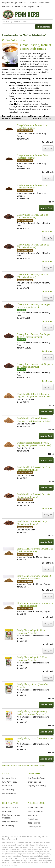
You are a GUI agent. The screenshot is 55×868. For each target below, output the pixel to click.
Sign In (31, 6)
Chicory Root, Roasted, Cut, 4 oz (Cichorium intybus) (32, 276)
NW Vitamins (44, 2)
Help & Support (10, 803)
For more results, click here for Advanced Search (24, 766)
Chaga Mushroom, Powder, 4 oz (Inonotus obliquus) (32, 186)
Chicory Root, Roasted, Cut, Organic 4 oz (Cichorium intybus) (35, 365)
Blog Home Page (9, 2)
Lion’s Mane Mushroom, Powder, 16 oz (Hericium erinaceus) (34, 577)
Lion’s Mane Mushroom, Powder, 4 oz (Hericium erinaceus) (35, 604)
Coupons (33, 2)
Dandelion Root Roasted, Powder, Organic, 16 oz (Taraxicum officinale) (35, 420)
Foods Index (33, 819)
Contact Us (7, 811)
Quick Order (21, 6)
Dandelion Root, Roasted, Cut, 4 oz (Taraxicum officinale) (34, 523)
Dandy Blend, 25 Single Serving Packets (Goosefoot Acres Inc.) (32, 713)
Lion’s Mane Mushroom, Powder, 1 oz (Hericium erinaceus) (35, 550)
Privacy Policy (8, 825)
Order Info (34, 773)
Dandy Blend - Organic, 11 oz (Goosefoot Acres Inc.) (31, 632)
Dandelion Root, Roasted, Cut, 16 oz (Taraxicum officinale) (34, 496)
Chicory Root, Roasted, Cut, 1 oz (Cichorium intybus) (32, 216)
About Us (7, 773)
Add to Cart (46, 208)
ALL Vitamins (8, 6)
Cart (39, 6)
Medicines (32, 815)
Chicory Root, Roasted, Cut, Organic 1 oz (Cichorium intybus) (35, 306)
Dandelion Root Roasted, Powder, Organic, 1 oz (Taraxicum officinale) (34, 395)
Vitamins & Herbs (35, 811)
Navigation (44, 27)
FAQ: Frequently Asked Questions (12, 816)
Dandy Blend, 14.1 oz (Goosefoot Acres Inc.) (33, 686)
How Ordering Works (37, 778)
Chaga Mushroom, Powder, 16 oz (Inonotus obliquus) (33, 156)
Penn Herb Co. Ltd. (21, 14)
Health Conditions (35, 808)
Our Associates (9, 793)
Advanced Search (10, 808)
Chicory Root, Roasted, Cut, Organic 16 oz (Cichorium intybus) (34, 336)
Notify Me (48, 148)
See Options (48, 232)
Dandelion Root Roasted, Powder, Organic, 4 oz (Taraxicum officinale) (34, 444)
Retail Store (7, 786)
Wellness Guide (36, 803)
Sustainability (8, 789)
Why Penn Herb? (10, 782)
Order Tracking (34, 782)
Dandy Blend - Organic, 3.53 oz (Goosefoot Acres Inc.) (32, 659)
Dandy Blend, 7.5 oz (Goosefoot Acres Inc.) (35, 740)
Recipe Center (34, 823)
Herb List (23, 2)
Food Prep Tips (34, 827)
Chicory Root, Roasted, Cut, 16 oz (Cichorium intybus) (33, 246)
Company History (10, 778)
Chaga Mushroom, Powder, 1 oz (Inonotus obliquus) (32, 127)
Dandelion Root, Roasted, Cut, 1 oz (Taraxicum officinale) (34, 468)
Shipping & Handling (37, 786)
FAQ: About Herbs (10, 822)
